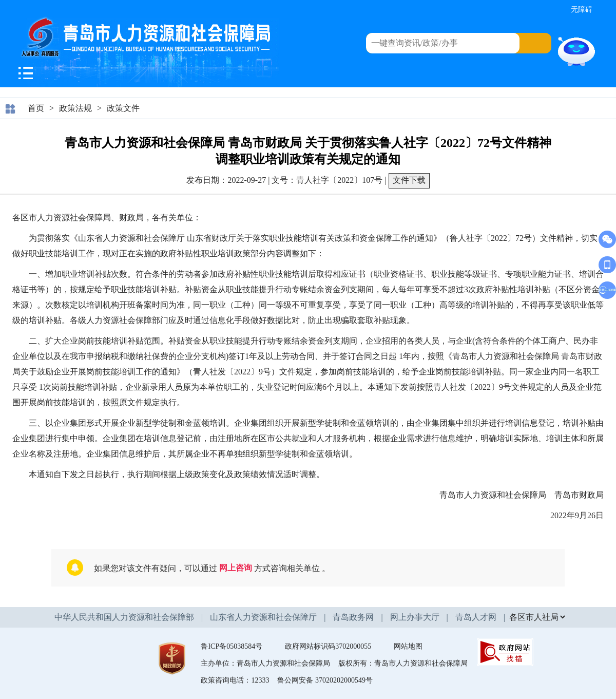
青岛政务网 (353, 617)
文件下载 (409, 180)
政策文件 (123, 108)
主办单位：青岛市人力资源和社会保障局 (265, 663)
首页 (36, 108)
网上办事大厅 (415, 617)
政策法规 (75, 108)
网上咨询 (236, 568)
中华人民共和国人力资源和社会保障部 (124, 617)
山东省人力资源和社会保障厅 (263, 617)
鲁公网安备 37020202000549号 (325, 680)
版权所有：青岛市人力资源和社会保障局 (403, 663)
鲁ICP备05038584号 (232, 646)
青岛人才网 (476, 617)
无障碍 (582, 10)
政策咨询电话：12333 (235, 680)
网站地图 (408, 646)
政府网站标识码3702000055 (328, 646)
